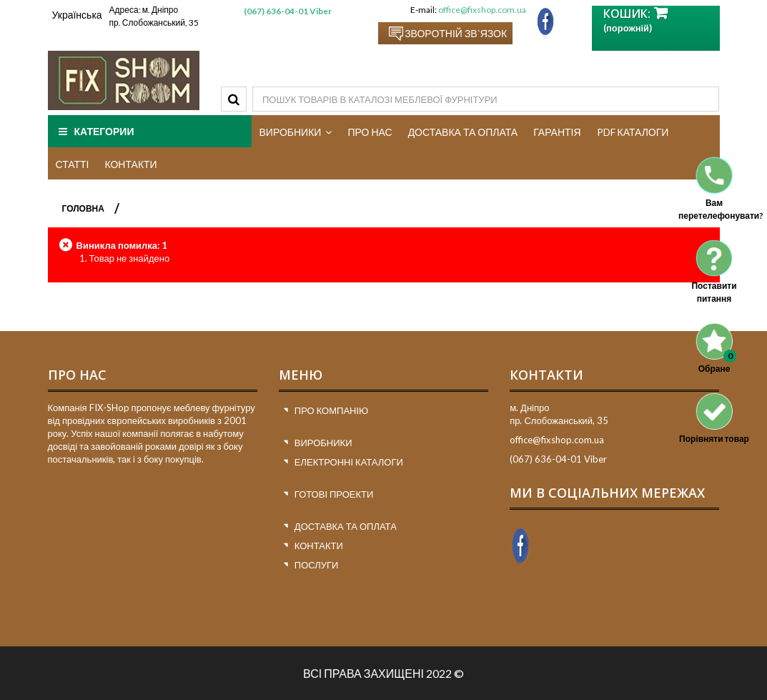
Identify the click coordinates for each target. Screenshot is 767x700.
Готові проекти (334, 494)
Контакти (319, 546)
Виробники (323, 443)
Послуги (317, 565)
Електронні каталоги (349, 462)
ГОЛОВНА (83, 208)
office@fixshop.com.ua (482, 10)
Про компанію (331, 410)
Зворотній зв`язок (456, 33)
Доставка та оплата (346, 526)
